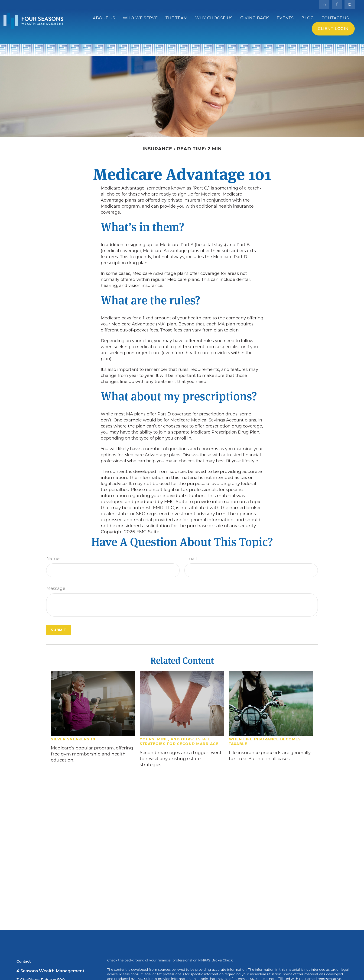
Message (56, 589)
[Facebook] (337, 5)
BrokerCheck (222, 960)
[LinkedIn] (324, 5)
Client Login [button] (333, 29)
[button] (104, 18)
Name (53, 559)
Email (191, 559)
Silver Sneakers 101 (74, 739)
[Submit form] (58, 630)
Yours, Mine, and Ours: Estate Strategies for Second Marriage (179, 741)
